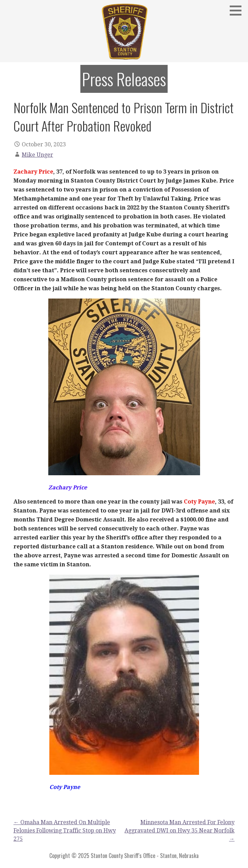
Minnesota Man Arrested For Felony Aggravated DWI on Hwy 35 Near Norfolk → (180, 831)
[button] (238, 10)
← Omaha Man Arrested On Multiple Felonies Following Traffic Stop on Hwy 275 (65, 831)
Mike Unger (37, 155)
